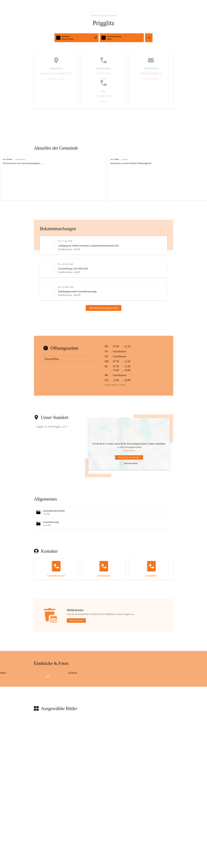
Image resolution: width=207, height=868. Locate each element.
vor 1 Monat (110, 159)
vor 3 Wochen (7, 159)
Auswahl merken (129, 470)
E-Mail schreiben (151, 79)
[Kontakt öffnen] (56, 576)
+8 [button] (149, 38)
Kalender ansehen (76, 627)
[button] (104, 519)
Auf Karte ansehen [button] (56, 79)
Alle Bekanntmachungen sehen (103, 311)
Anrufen (103, 79)
